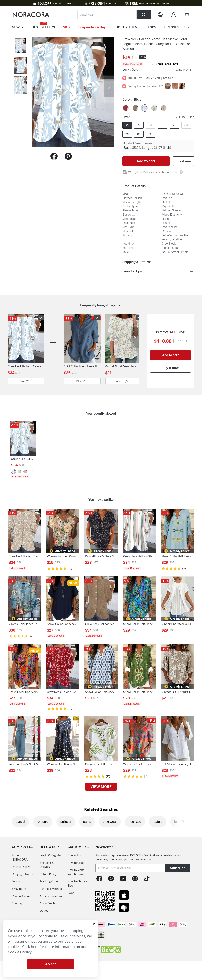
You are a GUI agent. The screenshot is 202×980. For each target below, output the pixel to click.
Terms (16, 881)
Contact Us (75, 855)
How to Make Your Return (76, 872)
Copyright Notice (23, 874)
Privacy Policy (21, 867)
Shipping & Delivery (47, 865)
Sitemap (17, 903)
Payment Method (51, 889)
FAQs (71, 893)
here (35, 947)
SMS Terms (19, 889)
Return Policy (48, 874)
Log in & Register (51, 855)
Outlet (44, 911)
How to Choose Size (77, 883)
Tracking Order (49, 881)
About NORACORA (20, 857)
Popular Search (22, 896)
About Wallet (48, 903)
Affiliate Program (51, 896)
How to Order (76, 863)
